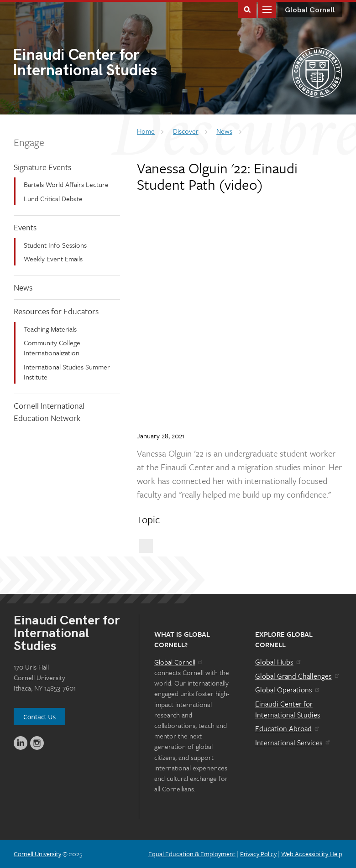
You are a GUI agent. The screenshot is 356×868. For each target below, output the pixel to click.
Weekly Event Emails (53, 259)
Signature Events (42, 167)
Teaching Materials (50, 329)
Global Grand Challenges (298, 676)
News (23, 287)
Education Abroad (288, 728)
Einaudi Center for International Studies (288, 709)
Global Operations (288, 690)
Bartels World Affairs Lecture (66, 184)
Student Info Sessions (55, 245)
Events (25, 227)
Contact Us (39, 717)
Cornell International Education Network (49, 412)
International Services (293, 743)
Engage (29, 142)
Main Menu (267, 9)
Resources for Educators (56, 311)
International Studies (95, 64)
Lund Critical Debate (53, 198)
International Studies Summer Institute (67, 372)
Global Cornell (310, 10)
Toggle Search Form (247, 9)
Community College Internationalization (52, 348)
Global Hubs (279, 662)
